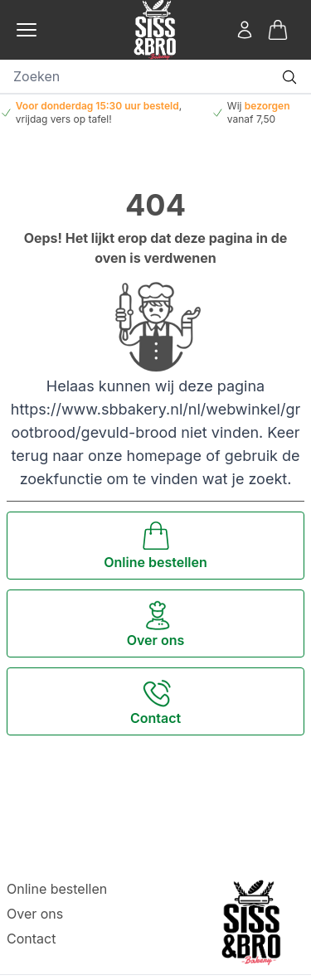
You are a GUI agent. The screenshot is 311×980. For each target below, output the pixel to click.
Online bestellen (57, 889)
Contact (31, 939)
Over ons (35, 914)
